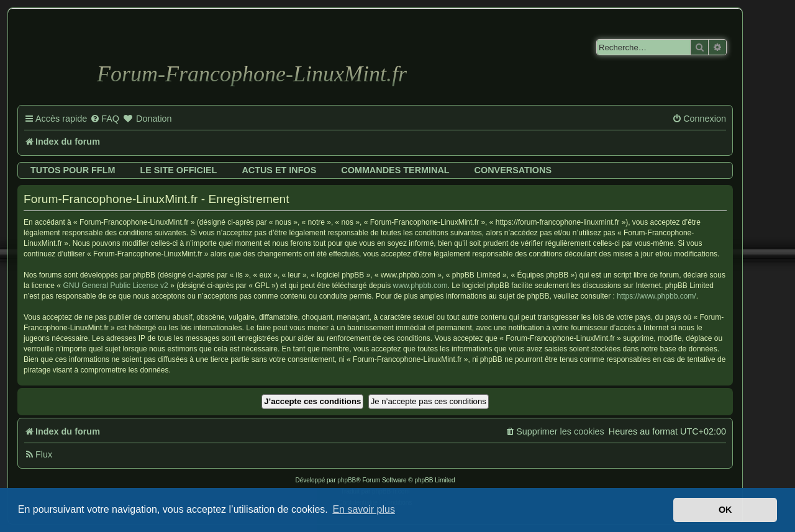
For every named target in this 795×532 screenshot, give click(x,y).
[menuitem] (105, 119)
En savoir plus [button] (364, 509)
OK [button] (725, 510)
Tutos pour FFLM (73, 170)
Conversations (513, 170)
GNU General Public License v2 (115, 286)
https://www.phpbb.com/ (656, 296)
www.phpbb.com (420, 286)
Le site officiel (178, 170)
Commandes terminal (395, 170)
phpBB (347, 480)
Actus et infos (279, 170)
